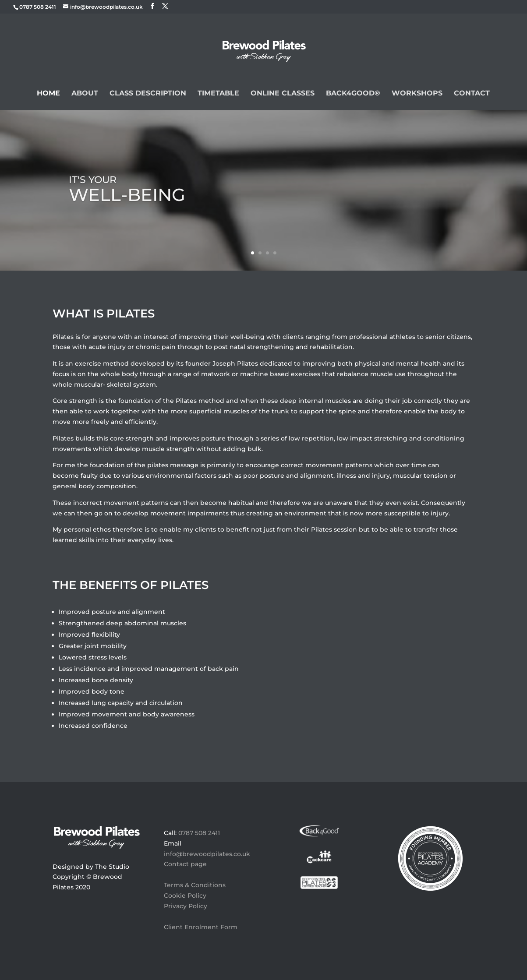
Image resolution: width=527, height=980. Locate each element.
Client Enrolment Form (201, 927)
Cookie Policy (185, 895)
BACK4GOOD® (353, 94)
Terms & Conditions (195, 885)
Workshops (417, 94)
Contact (472, 94)
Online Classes (283, 94)
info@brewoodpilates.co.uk (207, 854)
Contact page (185, 864)
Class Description (148, 94)
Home (48, 94)
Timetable (218, 94)
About (85, 94)
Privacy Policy (186, 906)
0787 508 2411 (199, 833)
